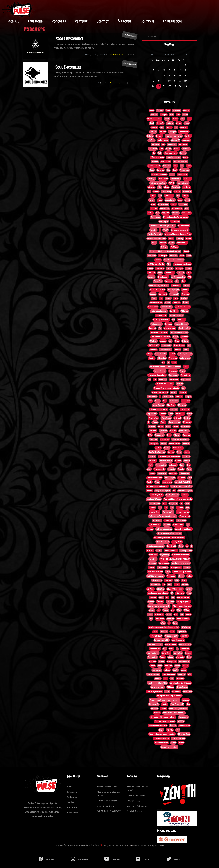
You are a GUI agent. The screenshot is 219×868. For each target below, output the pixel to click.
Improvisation (158, 405)
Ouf (165, 649)
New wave (187, 422)
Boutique (147, 21)
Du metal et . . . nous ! (165, 384)
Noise (171, 239)
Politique (179, 268)
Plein (161, 597)
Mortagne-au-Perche (182, 264)
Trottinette (155, 585)
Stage (149, 354)
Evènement (157, 670)
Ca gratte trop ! (158, 687)
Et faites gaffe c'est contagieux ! (163, 516)
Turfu (177, 585)
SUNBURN (160, 268)
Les (173, 597)
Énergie (173, 726)
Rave (189, 256)
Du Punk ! (151, 589)
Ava (188, 525)
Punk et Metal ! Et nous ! (165, 721)
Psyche (152, 200)
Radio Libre (174, 401)
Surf (169, 435)
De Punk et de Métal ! (183, 529)
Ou (163, 362)
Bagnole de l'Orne (157, 290)
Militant (170, 687)
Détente (160, 170)
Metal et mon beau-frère (181, 486)
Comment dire (185, 644)
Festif (150, 482)
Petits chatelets (161, 743)
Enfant (152, 474)
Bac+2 (187, 452)
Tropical (187, 418)
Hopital (165, 704)
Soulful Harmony (105, 806)
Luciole (177, 192)
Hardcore (187, 187)
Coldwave (185, 294)
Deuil (168, 572)
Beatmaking (153, 418)
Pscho (176, 427)
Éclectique (164, 221)
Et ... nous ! (157, 521)
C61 (155, 380)
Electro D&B (176, 179)
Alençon (151, 187)
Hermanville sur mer (159, 333)
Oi (172, 593)
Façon (169, 615)
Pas (182, 615)
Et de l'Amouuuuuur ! (155, 546)
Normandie (166, 345)
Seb (188, 704)
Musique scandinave (180, 439)
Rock (168, 110)
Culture (160, 110)
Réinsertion (184, 474)
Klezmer (185, 495)
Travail (168, 303)
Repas (163, 657)
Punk (172, 115)
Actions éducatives (164, 529)
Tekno (177, 341)
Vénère (158, 260)
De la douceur (156, 324)
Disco (166, 187)
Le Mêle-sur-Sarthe (156, 264)
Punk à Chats (178, 525)
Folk (160, 153)
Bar (188, 508)
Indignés (186, 700)
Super (152, 610)
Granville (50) (156, 636)
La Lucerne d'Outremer (160, 337)
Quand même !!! (163, 542)
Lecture (150, 529)
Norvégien (154, 444)
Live (182, 166)
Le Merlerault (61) (162, 640)
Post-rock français (155, 572)
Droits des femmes (157, 452)
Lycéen (186, 666)
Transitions (166, 653)
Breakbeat (180, 414)
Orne (153, 204)
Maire (186, 350)
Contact (103, 21)
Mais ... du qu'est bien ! (178, 709)
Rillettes (185, 311)
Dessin (168, 298)
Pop (154, 153)
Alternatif (175, 140)
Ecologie (160, 123)
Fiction (151, 602)
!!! (177, 649)
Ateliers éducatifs (183, 307)
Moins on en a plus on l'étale (108, 794)
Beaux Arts (152, 397)
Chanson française (159, 174)
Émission (169, 281)
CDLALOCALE (168, 397)
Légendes (186, 140)
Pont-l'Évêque (173, 290)
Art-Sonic (183, 145)
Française (173, 358)
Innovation (188, 691)
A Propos (72, 807)
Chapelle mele (167, 307)
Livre (176, 298)
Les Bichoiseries (173, 157)
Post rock (154, 439)
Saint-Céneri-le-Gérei (156, 239)
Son (183, 388)
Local (152, 110)
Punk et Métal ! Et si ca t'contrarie (178, 499)
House (175, 119)
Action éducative (178, 277)
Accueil (14, 21)
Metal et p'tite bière (183, 482)
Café (151, 465)
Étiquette (173, 503)
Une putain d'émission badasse (163, 717)
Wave (168, 427)
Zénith (176, 670)
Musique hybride (184, 602)
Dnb (189, 345)
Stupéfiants (177, 209)
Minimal (152, 427)
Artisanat (173, 465)
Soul (152, 123)
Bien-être (182, 405)
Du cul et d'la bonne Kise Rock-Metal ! (165, 251)
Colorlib (129, 845)
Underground (163, 140)
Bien (183, 281)
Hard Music (163, 179)
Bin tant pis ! (155, 503)
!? (168, 362)
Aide (190, 674)
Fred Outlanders (135, 811)
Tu (181, 503)
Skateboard (157, 580)
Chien (155, 632)
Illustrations (154, 512)
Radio (169, 149)
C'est (150, 615)
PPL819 (166, 230)
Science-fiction (166, 461)
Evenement (160, 435)
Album (171, 657)
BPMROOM (186, 627)
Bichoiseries (182, 243)
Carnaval (152, 328)
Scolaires (152, 256)
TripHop (187, 568)
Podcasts (59, 21)
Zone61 (181, 576)
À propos (125, 21)
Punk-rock (153, 555)
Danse (154, 243)
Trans (181, 546)
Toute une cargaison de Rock (169, 533)
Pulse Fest (158, 281)
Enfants (185, 341)
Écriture (160, 602)
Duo (165, 401)
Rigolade (174, 409)
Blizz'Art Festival (180, 162)
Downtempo (164, 563)
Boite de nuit (178, 448)
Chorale (153, 662)
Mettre (153, 508)
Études (186, 303)
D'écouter (159, 615)
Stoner (170, 268)
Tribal (157, 482)
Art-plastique (155, 525)
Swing (163, 422)
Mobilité (176, 213)
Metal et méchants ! (159, 311)
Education (176, 691)
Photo (154, 298)
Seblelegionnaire (185, 354)
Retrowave (186, 427)
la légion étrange (157, 845)
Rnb (161, 298)
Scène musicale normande (159, 606)
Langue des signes (163, 491)
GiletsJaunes (182, 687)
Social (189, 239)
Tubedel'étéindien (154, 478)
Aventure (152, 563)
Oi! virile (152, 456)
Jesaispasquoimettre (158, 726)
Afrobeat (163, 431)
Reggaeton (186, 380)
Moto (153, 666)
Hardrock (155, 145)
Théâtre (177, 303)
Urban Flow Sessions (108, 801)
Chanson (151, 277)
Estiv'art (164, 247)
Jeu (172, 679)
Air (167, 597)
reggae (86, 54)
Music (175, 337)
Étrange (154, 709)
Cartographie (168, 512)
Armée (162, 662)
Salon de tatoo (171, 550)
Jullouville (183, 204)
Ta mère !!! (171, 546)
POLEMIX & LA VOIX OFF (109, 811)
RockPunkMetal (183, 619)
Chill (162, 127)
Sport (172, 174)
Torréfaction (161, 465)
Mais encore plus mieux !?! (174, 713)
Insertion (173, 474)
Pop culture (185, 170)
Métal (187, 200)
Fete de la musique (158, 183)
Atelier (177, 435)
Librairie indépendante (182, 572)
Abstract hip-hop (176, 315)
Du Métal (186, 149)
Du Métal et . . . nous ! (155, 576)
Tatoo (186, 367)
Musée (174, 392)
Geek (175, 170)
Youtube (181, 674)
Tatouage (151, 179)
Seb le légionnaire (154, 691)
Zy (107, 845)
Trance (149, 491)
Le (164, 585)
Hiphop (169, 127)
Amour (158, 679)
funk (104, 83)
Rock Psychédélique (161, 320)
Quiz (165, 679)
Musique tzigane (185, 491)
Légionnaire (152, 414)
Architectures (153, 653)
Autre (188, 615)
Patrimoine (174, 380)
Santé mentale (153, 674)
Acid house (169, 196)
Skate (184, 580)
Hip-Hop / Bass (186, 550)
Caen (172, 632)
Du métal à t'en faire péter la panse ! (165, 367)
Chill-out (177, 418)
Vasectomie (155, 217)
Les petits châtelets (169, 747)
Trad (190, 478)
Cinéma (183, 153)
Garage (159, 136)
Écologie (151, 273)
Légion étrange (183, 512)
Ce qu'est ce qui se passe (180, 683)
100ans (156, 192)
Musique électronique (181, 563)
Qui (173, 610)
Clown (189, 469)
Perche (189, 589)
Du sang (168, 324)
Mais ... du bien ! (171, 153)
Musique (172, 132)
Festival (154, 115)
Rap (160, 196)
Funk (183, 119)
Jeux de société (171, 636)
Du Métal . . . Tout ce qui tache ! (162, 226)
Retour (185, 585)
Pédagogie (172, 662)
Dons (189, 657)
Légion (163, 709)
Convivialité (152, 657)
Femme (188, 653)
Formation (175, 221)
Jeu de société (178, 640)
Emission (173, 256)
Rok (172, 508)
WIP (163, 145)
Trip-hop (153, 132)
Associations (174, 444)
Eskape (167, 670)
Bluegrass (160, 619)
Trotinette (171, 576)
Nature (186, 286)
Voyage (163, 341)
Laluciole (153, 461)
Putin (171, 649)
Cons (171, 414)
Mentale (161, 589)
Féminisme (165, 209)
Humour (155, 162)
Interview (177, 110)
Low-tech (168, 580)
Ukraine (178, 350)
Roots (167, 119)
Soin (149, 469)
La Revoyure (185, 358)
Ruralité (153, 230)
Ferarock (184, 127)
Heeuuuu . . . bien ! (155, 644)
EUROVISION (184, 431)
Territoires (178, 653)
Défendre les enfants (180, 230)
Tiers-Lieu (172, 145)
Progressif (174, 294)
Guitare (167, 525)
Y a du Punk (169, 521)
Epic (187, 209)
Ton (166, 508)
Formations (153, 307)
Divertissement (169, 674)
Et (169, 623)
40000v (181, 721)
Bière (152, 170)
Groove (173, 431)
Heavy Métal (177, 542)
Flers (167, 691)
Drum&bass (166, 418)
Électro (152, 358)
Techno (177, 149)
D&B (162, 149)
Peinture (170, 619)
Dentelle (183, 392)
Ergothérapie (159, 469)
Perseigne (163, 256)
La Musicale (184, 132)
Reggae (164, 115)
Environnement (154, 166)
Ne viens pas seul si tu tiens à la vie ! (164, 627)
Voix (150, 401)
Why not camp (183, 183)
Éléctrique (185, 409)
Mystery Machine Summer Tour (178, 234)
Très (178, 730)
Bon (151, 619)
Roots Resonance (69, 39)
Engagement (176, 568)
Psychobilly (165, 555)
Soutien (179, 397)
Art (149, 192)
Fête (182, 256)
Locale (159, 550)
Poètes (187, 461)
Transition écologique (157, 375)
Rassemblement (181, 324)
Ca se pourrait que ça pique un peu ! (164, 700)
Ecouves (185, 290)
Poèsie (163, 444)
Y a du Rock (181, 521)
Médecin (153, 341)
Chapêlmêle (182, 174)
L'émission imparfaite (158, 409)
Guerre (171, 452)
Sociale (157, 713)
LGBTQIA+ (181, 320)
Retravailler (163, 204)
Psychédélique (160, 371)
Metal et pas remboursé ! (157, 486)
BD (173, 320)
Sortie (167, 448)
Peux (164, 503)
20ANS (172, 183)
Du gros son (183, 717)
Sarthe (178, 461)
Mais (179, 610)
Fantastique (170, 478)
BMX (177, 580)
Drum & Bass (179, 345)
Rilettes (180, 508)
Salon (177, 666)
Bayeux (153, 294)
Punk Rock (174, 311)
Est (159, 610)
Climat (172, 354)
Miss (189, 593)
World (185, 157)
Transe (155, 422)
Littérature (170, 273)
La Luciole (153, 149)
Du (149, 380)
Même (187, 610)
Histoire (170, 123)
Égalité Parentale (155, 234)
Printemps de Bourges (182, 606)
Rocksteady (166, 192)
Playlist (81, 21)
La (174, 491)
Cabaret (153, 350)
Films (179, 452)
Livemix (152, 568)
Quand (166, 610)
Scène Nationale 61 (160, 392)
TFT (190, 277)
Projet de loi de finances (174, 260)
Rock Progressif (177, 704)
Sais (187, 503)
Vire (169, 264)
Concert (181, 273)
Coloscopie (176, 286)
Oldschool (176, 187)
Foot (160, 666)
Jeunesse (187, 179)
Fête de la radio (157, 157)
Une (177, 281)
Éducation (162, 358)
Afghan (158, 448)
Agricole (171, 469)
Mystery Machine (154, 119)
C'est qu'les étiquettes (157, 683)
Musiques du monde (174, 136)
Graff (161, 427)
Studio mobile (184, 328)
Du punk (180, 384)
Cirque (188, 397)
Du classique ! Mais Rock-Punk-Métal (169, 538)
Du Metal (174, 247)
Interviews (180, 593)
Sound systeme (157, 495)
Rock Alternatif (172, 495)
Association (170, 200)
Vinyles (185, 196)
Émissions (35, 21)
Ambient (153, 431)
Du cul (186, 251)
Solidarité (187, 192)
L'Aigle (150, 268)
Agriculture (186, 375)
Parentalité (187, 213)
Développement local (181, 555)
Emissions (185, 649)
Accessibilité (155, 649)
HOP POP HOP (154, 345)
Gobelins (180, 679)
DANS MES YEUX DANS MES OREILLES (175, 559)
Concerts (180, 657)
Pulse (174, 362)
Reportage (173, 375)
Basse (158, 401)
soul (97, 83)
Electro (186, 110)
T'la (160, 508)
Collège (184, 298)
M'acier (150, 550)
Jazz (180, 200)
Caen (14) (185, 636)
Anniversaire (184, 662)
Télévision (171, 405)
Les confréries (183, 597)
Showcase (173, 371)
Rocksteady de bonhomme (169, 456)
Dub (178, 115)
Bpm (182, 465)
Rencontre (165, 439)
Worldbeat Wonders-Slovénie (138, 788)
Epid (188, 465)
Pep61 (160, 273)
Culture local (161, 315)
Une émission (171, 644)
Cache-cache (184, 726)
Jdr (170, 341)
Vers (170, 585)
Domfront (163, 294)
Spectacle (162, 474)
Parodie (181, 469)
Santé (172, 243)
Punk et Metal (161, 354)
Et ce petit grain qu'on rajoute (166, 388)
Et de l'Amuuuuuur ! (175, 589)
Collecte (186, 456)
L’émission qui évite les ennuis (176, 217)
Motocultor (166, 162)
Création (170, 602)
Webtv (181, 743)
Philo (150, 435)
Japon (174, 204)
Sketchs (170, 730)
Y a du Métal (185, 516)
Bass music (167, 482)
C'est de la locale (136, 795)
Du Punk (152, 140)
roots (102, 54)
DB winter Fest (184, 734)
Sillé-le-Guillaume (161, 738)
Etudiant (184, 337)
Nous (175, 623)
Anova (182, 371)
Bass (189, 119)
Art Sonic (167, 166)
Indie (175, 166)
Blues (187, 123)
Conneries (186, 401)
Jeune (184, 670)
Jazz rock (187, 435)
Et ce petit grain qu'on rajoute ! (162, 734)
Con (176, 615)
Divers (179, 123)
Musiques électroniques (158, 593)
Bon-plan (168, 666)
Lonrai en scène (178, 738)
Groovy (154, 127)
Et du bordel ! (163, 277)
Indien (173, 743)
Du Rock (188, 136)
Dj (149, 422)
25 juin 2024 (130, 35)
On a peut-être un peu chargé (169, 696)
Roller (189, 576)
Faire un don (172, 21)
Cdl (160, 328)
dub (94, 54)
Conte (153, 196)
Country (180, 239)
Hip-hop (163, 132)
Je (187, 546)
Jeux (189, 273)
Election (153, 597)
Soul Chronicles (68, 67)
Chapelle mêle (166, 350)
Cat (158, 213)
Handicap (163, 380)
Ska (178, 196)
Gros (163, 623)
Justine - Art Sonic (137, 806)
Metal (185, 115)
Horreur (163, 243)
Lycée (160, 200)
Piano (189, 414)
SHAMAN (166, 213)
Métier (150, 213)
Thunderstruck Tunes (108, 787)
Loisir (189, 166)
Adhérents (73, 813)
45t (168, 170)
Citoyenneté (163, 568)
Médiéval (181, 478)
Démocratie (154, 704)
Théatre (154, 209)
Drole (161, 730)
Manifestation (156, 303)
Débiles (163, 414)
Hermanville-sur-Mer (179, 333)
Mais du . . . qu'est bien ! (159, 286)
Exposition (182, 632)
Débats (150, 136)
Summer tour (170, 328)
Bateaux (164, 632)
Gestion (186, 444)
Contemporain (174, 422)
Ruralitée (153, 559)
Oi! (176, 127)
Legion (188, 268)
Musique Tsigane (154, 499)
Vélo (159, 187)
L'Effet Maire (184, 226)
